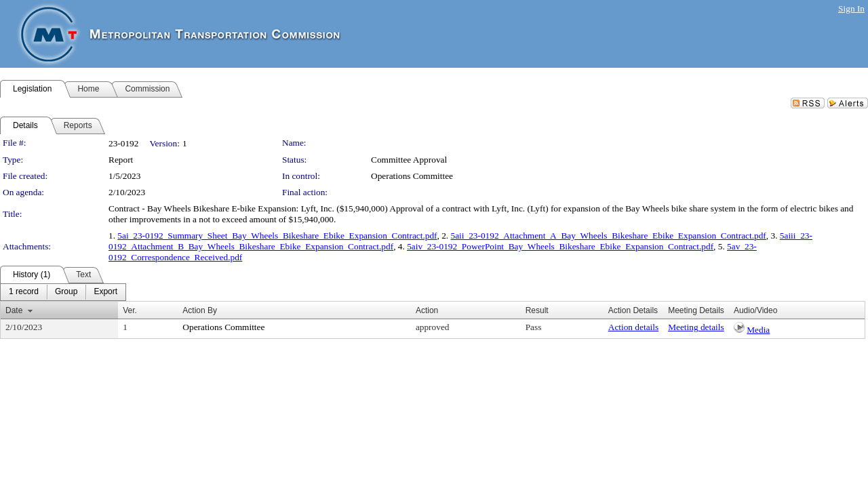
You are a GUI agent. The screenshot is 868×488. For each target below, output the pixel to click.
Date (14, 310)
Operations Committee (412, 176)
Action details (633, 327)
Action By (200, 310)
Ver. (130, 310)
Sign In (851, 8)
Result (537, 310)
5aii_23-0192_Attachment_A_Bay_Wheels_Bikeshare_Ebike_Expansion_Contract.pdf (609, 236)
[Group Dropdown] (66, 292)
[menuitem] (24, 292)
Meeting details (696, 327)
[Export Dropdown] (105, 292)
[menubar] (63, 292)
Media (758, 330)
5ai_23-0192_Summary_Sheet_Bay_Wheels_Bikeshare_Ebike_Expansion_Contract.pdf (277, 236)
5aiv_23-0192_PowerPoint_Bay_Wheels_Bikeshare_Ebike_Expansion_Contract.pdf (560, 246)
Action (427, 310)
